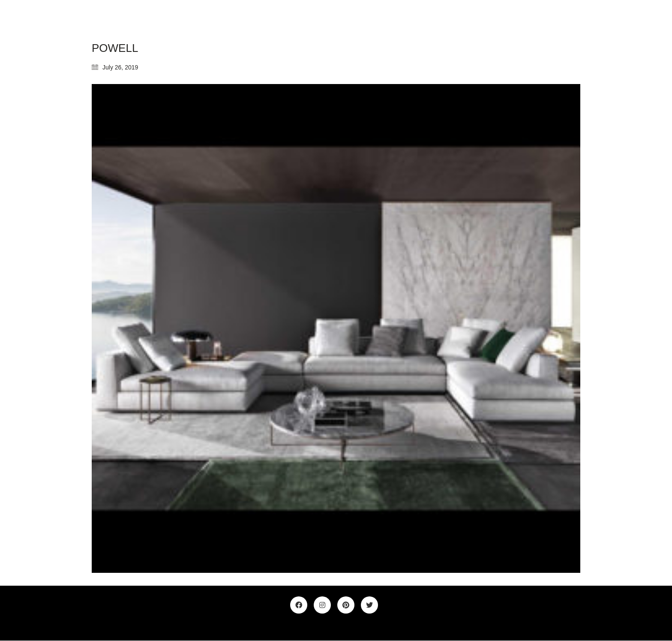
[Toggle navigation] (575, 21)
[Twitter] (369, 605)
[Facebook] (299, 605)
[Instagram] (322, 605)
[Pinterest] (346, 605)
